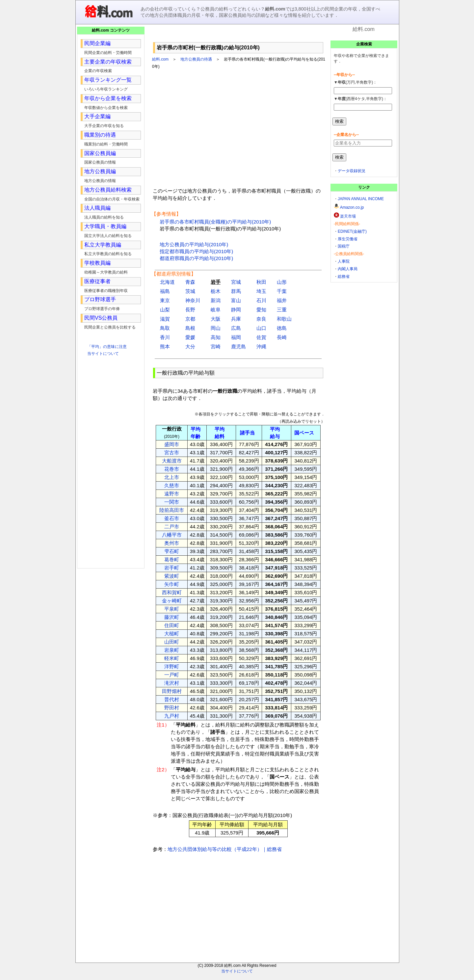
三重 (282, 310)
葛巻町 (172, 559)
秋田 (261, 282)
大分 (190, 346)
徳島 (282, 328)
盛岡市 (172, 444)
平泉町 (172, 609)
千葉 (282, 291)
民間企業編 (97, 43)
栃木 (216, 291)
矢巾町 (172, 584)
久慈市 (172, 485)
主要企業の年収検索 (108, 62)
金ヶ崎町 (172, 601)
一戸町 (172, 675)
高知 (216, 337)
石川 (261, 300)
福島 (165, 291)
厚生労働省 (348, 239)
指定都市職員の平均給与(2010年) (196, 251)
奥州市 (172, 543)
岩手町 (172, 568)
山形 (282, 282)
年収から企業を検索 (108, 98)
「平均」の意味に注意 (107, 347)
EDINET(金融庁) (352, 231)
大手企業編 (97, 116)
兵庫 (236, 319)
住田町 (172, 625)
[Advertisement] (238, 36)
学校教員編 (97, 263)
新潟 (216, 300)
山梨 (165, 310)
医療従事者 (97, 281)
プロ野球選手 (100, 299)
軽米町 (172, 658)
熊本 (165, 346)
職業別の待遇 (100, 135)
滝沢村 (172, 683)
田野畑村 (172, 691)
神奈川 (193, 300)
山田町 (172, 642)
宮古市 (172, 452)
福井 (282, 300)
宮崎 (216, 346)
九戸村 (172, 716)
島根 (190, 328)
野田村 (172, 708)
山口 (261, 328)
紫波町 (172, 576)
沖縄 (261, 346)
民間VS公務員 (101, 318)
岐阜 (216, 310)
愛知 (261, 310)
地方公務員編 (100, 171)
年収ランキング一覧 (108, 80)
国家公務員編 (100, 153)
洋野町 (172, 666)
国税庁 (344, 246)
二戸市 (172, 527)
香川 (165, 337)
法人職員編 (97, 208)
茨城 (190, 291)
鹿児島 (238, 346)
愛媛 (190, 337)
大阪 (216, 319)
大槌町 (172, 634)
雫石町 (172, 551)
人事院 (344, 261)
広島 (236, 328)
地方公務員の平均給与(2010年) (194, 244)
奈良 (261, 319)
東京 (165, 300)
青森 (190, 282)
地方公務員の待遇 (196, 59)
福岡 (236, 337)
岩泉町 (172, 650)
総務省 (344, 277)
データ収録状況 (352, 171)
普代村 (172, 699)
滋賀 (165, 319)
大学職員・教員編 (105, 226)
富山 (236, 300)
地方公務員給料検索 (108, 190)
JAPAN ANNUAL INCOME (361, 199)
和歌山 (284, 319)
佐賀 (261, 337)
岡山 (216, 328)
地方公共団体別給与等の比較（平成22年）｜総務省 (225, 849)
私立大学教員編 (103, 245)
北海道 (167, 282)
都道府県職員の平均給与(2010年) (196, 258)
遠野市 (172, 494)
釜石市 (172, 518)
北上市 (172, 477)
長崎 (282, 337)
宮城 (236, 282)
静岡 (236, 310)
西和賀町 (172, 592)
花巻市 (172, 469)
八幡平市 (172, 535)
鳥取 (165, 328)
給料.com (160, 59)
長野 (190, 310)
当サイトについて (103, 354)
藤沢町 (172, 617)
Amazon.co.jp (352, 207)
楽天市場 (348, 216)
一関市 (172, 502)
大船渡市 (172, 461)
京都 (190, 319)
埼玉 (261, 291)
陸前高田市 (172, 510)
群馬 (236, 291)
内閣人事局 (348, 269)
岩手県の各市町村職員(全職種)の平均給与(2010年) (215, 222)
